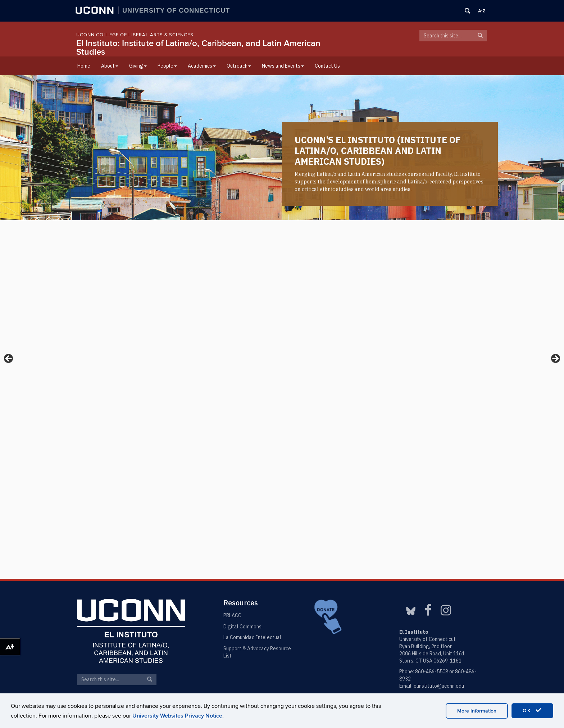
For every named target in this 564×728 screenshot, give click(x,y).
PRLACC (232, 615)
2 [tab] (282, 208)
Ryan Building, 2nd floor (426, 646)
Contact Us (327, 66)
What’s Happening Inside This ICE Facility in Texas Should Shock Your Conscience (421, 286)
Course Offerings (247, 469)
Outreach (239, 66)
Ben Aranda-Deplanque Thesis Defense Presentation (391, 456)
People (167, 66)
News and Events (283, 66)
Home (84, 66)
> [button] (555, 150)
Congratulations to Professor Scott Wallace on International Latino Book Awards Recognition (273, 291)
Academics (202, 66)
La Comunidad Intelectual (252, 637)
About (110, 66)
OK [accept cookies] (532, 710)
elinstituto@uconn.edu (439, 686)
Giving (138, 66)
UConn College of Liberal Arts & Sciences (135, 35)
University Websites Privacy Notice (177, 716)
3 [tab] (290, 208)
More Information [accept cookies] (477, 711)
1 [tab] (274, 208)
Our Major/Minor (177, 469)
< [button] (9, 150)
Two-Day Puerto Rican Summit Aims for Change (137, 286)
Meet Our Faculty (106, 546)
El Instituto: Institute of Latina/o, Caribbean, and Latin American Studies (198, 48)
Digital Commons (242, 627)
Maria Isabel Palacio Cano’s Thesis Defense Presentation (396, 426)
